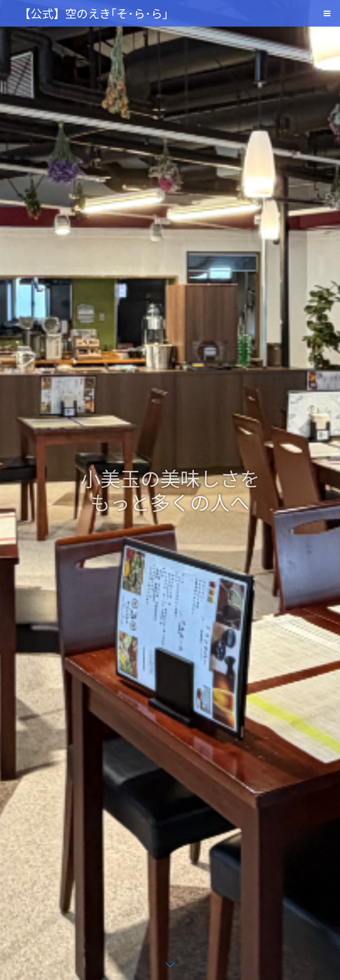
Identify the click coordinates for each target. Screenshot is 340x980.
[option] (170, 490)
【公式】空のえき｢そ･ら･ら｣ (94, 13)
